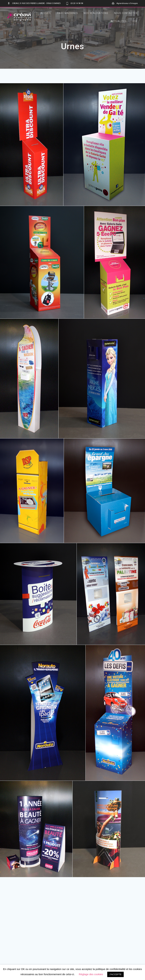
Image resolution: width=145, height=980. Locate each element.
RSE (135, 21)
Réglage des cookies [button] (91, 974)
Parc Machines (67, 13)
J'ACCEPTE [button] (115, 974)
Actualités (119, 21)
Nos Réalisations (96, 13)
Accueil (46, 13)
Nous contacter (126, 13)
